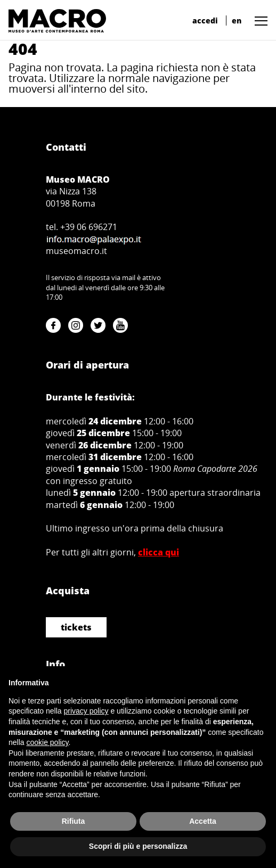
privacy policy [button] (86, 711)
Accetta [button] (203, 821)
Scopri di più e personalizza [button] (138, 846)
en (237, 21)
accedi (205, 21)
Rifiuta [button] (74, 821)
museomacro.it (76, 251)
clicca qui (159, 552)
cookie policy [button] (47, 742)
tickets (76, 627)
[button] (258, 21)
